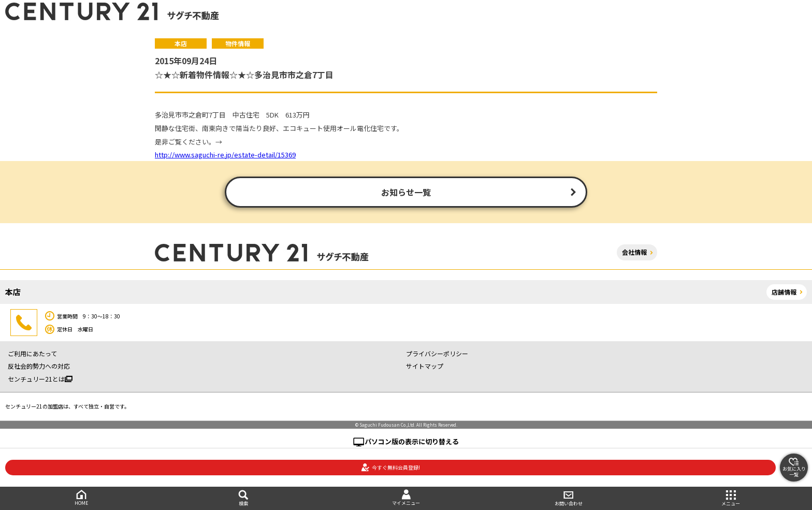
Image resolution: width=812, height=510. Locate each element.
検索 (244, 498)
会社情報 (634, 252)
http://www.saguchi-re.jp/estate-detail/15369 (225, 155)
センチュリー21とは (40, 379)
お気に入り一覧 (794, 468)
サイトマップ (425, 366)
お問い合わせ (569, 498)
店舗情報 (784, 292)
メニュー (731, 498)
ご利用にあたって (32, 353)
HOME (81, 498)
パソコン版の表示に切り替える (412, 441)
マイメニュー (406, 498)
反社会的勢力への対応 (39, 366)
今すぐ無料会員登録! (390, 468)
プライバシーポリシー (437, 353)
